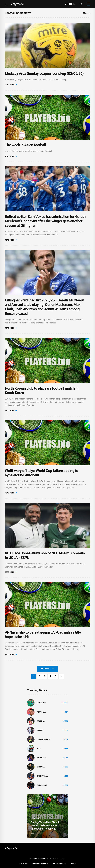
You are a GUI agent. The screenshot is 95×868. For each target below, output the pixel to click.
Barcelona (42, 785)
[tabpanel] (47, 816)
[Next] (61, 676)
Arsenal (41, 721)
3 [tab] (41, 833)
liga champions (44, 739)
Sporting (41, 703)
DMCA (74, 863)
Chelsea (41, 767)
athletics (42, 758)
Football (41, 712)
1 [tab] (32, 833)
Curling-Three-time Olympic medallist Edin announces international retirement (45, 825)
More (87, 13)
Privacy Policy (60, 863)
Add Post (23, 863)
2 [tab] (36, 833)
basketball (42, 776)
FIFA (39, 749)
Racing (40, 730)
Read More (11, 85)
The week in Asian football (25, 145)
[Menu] (6, 4)
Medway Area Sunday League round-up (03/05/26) (44, 74)
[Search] (81, 4)
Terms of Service (40, 863)
